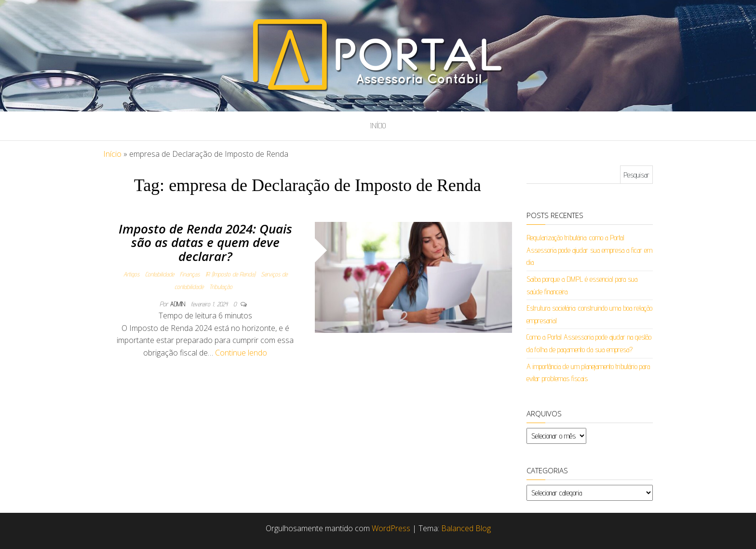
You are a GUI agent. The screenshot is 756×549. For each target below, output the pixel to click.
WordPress (391, 528)
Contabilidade (160, 274)
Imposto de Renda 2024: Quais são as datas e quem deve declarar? (205, 242)
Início (378, 126)
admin (179, 304)
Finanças (190, 274)
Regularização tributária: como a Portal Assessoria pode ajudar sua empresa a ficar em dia (589, 250)
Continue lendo (241, 353)
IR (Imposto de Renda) (230, 274)
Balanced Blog (466, 528)
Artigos (131, 274)
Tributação (221, 287)
